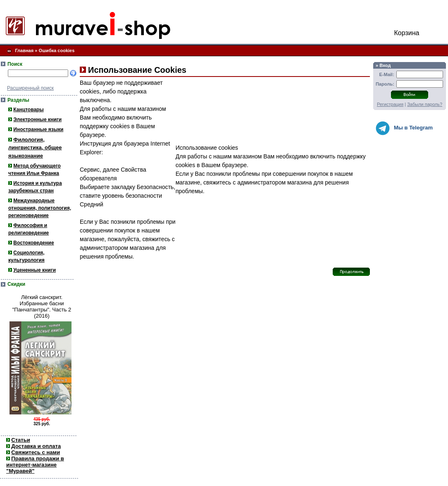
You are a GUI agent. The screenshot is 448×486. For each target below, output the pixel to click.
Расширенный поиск (30, 88)
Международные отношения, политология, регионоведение (40, 208)
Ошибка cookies (56, 50)
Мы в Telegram (404, 128)
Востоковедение (33, 243)
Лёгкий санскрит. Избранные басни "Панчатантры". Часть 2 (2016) (42, 306)
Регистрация (390, 104)
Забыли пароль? (425, 104)
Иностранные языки (38, 129)
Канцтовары (28, 110)
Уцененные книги (35, 270)
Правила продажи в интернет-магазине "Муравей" (35, 465)
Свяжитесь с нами (36, 452)
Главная (24, 50)
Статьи (20, 440)
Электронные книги (37, 120)
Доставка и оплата (36, 446)
